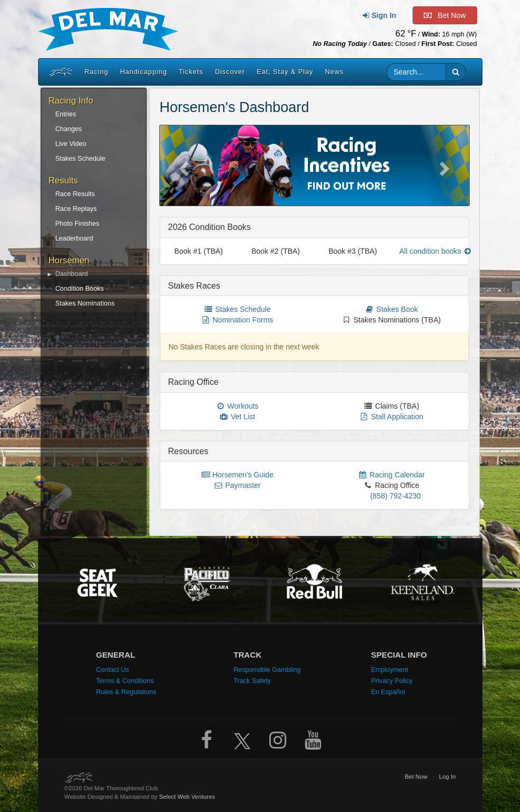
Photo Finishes (77, 224)
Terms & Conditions (125, 681)
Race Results (75, 194)
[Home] (60, 72)
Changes (69, 129)
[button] (456, 72)
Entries (66, 114)
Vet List (237, 417)
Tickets (191, 72)
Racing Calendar (391, 475)
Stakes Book (392, 309)
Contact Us (112, 670)
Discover (230, 72)
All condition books (436, 251)
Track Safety (252, 681)
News (334, 72)
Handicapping (144, 72)
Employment (389, 670)
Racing (97, 72)
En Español (388, 692)
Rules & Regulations (126, 692)
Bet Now (416, 777)
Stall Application (391, 417)
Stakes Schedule (81, 159)
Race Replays (76, 209)
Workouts (237, 406)
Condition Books (80, 289)
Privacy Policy (391, 681)
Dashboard (72, 274)
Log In (448, 777)
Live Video (71, 144)
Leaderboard (74, 238)
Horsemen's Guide (237, 475)
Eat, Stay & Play (285, 72)
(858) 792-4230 (396, 496)
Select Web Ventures (187, 797)
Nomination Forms (237, 320)
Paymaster (237, 485)
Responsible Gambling (267, 670)
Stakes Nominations (85, 303)
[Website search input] (416, 72)
